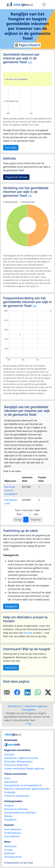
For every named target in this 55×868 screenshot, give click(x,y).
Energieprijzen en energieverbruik (23, 785)
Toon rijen (27, 514)
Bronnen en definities (16, 809)
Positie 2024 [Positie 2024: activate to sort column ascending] (42, 479)
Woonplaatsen (25, 761)
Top (29, 724)
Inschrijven (11, 668)
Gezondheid (11, 782)
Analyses (9, 806)
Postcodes (10, 761)
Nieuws (8, 816)
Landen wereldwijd (15, 768)
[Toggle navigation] (44, 5)
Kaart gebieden (13, 829)
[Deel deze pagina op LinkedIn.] (27, 692)
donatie (28, 633)
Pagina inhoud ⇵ (27, 45)
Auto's (8, 778)
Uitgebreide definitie (16, 177)
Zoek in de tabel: (29, 471)
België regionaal (35, 768)
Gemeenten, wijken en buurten (21, 758)
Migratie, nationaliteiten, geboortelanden (27, 789)
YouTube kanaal (13, 857)
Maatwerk (10, 853)
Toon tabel (11, 148)
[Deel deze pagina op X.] (48, 692)
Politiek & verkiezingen (17, 796)
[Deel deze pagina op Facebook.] (17, 692)
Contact (9, 850)
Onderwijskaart (13, 833)
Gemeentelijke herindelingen (20, 813)
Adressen (9, 754)
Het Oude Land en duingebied (11, 490)
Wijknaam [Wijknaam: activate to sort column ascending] (10, 481)
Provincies (10, 765)
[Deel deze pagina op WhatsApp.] (38, 692)
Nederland (22, 765)
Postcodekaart (12, 836)
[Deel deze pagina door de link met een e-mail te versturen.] (7, 692)
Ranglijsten (11, 606)
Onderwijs (10, 792)
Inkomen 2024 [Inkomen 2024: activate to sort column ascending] (27, 479)
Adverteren (10, 846)
